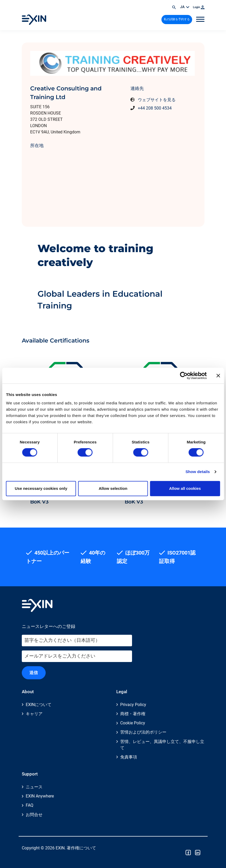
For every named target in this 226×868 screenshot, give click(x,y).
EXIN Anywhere (40, 796)
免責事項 (129, 757)
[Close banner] (218, 376)
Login (199, 7)
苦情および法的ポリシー (143, 732)
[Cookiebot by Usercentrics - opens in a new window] (184, 376)
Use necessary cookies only (41, 488)
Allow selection (113, 488)
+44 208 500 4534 (155, 108)
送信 (34, 673)
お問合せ (34, 815)
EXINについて (39, 705)
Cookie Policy (133, 723)
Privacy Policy (133, 705)
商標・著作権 (133, 714)
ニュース (34, 787)
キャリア (34, 714)
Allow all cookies (185, 488)
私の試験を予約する (177, 19)
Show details (198, 472)
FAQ (30, 805)
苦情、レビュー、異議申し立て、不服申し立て (162, 745)
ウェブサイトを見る (157, 100)
